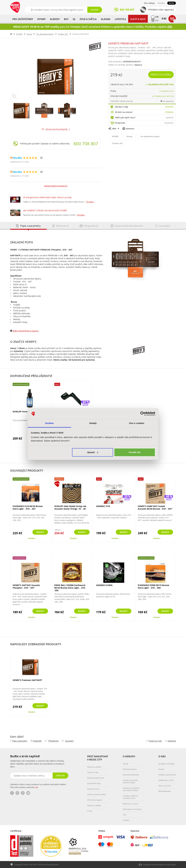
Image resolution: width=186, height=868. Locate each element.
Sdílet (114, 129)
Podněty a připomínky (167, 775)
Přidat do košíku (161, 75)
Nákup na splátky (94, 805)
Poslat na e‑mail (155, 741)
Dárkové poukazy (130, 769)
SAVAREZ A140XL (104, 585)
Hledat (95, 10)
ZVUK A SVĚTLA (88, 19)
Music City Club (165, 786)
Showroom (120, 123)
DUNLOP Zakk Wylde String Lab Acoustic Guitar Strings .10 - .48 (70, 507)
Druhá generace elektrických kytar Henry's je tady (47, 197)
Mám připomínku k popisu (26, 331)
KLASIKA (106, 19)
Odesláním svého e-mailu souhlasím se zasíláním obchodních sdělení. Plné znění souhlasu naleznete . (38, 786)
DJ (74, 19)
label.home (11, 34)
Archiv (90, 811)
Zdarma (169, 107)
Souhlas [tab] (49, 423)
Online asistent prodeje (97, 794)
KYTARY (41, 19)
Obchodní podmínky (131, 775)
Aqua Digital (171, 865)
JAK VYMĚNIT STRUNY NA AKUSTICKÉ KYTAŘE (45, 211)
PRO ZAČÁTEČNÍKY (23, 19)
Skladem (32, 538)
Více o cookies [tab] (137, 423)
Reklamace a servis (131, 804)
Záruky (126, 764)
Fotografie (37, 741)
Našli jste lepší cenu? (125, 117)
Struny (29, 34)
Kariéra (161, 769)
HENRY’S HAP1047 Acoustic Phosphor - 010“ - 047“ (26, 586)
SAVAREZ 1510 (103, 506)
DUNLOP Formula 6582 (24, 412)
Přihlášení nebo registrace (161, 10)
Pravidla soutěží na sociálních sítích (130, 797)
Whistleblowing (164, 791)
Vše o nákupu (149, 3)
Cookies (126, 820)
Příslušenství (53, 741)
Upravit (93, 452)
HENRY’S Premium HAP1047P (27, 680)
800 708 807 (86, 144)
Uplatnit (170, 117)
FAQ (124, 815)
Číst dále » (90, 202)
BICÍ (66, 19)
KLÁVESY (55, 19)
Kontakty (161, 3)
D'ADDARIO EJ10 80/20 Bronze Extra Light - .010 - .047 (28, 507)
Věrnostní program (95, 800)
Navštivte (169, 123)
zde (36, 787)
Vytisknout (130, 129)
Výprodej (59, 479)
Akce (57, 384)
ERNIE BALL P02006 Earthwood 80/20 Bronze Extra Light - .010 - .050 (70, 588)
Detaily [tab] (93, 423)
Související (69, 741)
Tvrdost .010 (63, 34)
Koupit (40, 532)
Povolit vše (135, 452)
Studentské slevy (94, 783)
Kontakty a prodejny (166, 764)
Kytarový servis (93, 789)
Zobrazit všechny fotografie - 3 (58, 129)
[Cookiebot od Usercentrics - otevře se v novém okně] (142, 414)
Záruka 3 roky (121, 107)
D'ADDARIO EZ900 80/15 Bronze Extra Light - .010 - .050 (153, 586)
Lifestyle (120, 19)
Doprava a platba (94, 767)
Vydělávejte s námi (166, 780)
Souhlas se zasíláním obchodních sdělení (131, 789)
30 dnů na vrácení (124, 112)
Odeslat (60, 775)
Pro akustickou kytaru (45, 34)
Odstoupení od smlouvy (132, 809)
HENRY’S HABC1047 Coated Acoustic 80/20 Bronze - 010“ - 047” (155, 507)
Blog (172, 3)
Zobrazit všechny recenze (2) (56, 186)
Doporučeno (19, 558)
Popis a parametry (20, 741)
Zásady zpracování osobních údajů (130, 781)
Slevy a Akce (138, 19)
